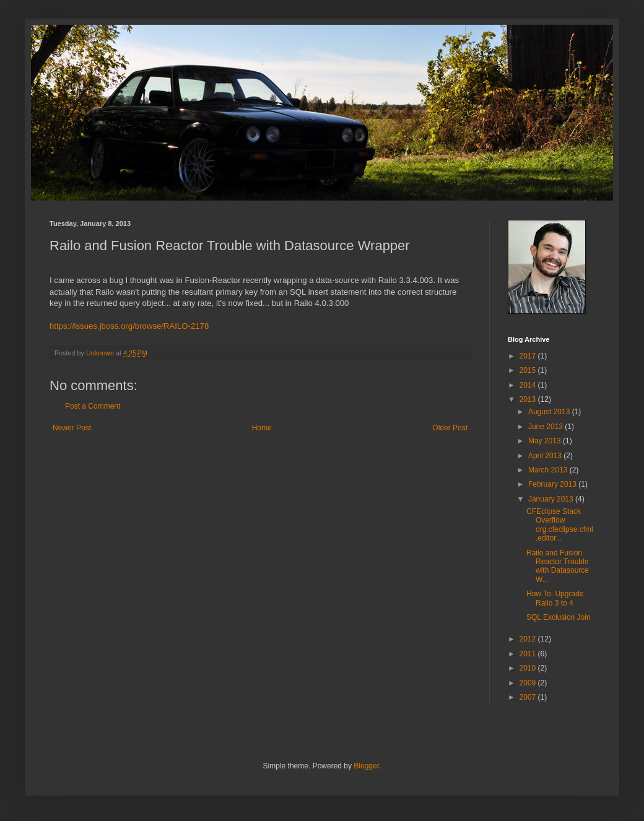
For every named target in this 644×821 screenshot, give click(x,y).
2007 (529, 697)
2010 (529, 668)
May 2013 (546, 441)
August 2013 (550, 412)
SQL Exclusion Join (559, 617)
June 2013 (546, 427)
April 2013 (546, 456)
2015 (529, 370)
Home (262, 428)
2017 (529, 356)
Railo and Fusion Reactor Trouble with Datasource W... (558, 566)
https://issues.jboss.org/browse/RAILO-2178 (129, 326)
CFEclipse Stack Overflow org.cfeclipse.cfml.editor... (560, 525)
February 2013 (553, 484)
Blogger (366, 766)
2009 (529, 683)
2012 (529, 639)
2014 (529, 385)
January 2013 (552, 499)
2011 (529, 654)
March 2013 (549, 470)
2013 (529, 399)
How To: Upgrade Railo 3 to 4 (555, 598)
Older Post (450, 428)
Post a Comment (93, 406)
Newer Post (72, 428)
